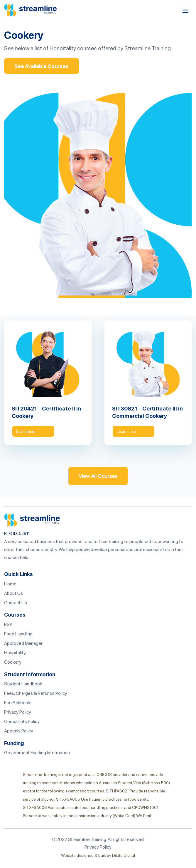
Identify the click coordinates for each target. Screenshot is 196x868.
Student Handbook (23, 684)
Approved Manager (23, 644)
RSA (8, 625)
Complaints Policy (22, 722)
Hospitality (15, 653)
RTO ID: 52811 (17, 534)
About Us (13, 594)
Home (10, 584)
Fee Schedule (18, 703)
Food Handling (18, 634)
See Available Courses (42, 66)
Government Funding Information (37, 753)
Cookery (13, 662)
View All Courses (98, 476)
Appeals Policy (19, 731)
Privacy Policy (18, 712)
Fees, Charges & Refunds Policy (36, 693)
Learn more (27, 431)
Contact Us (16, 603)
